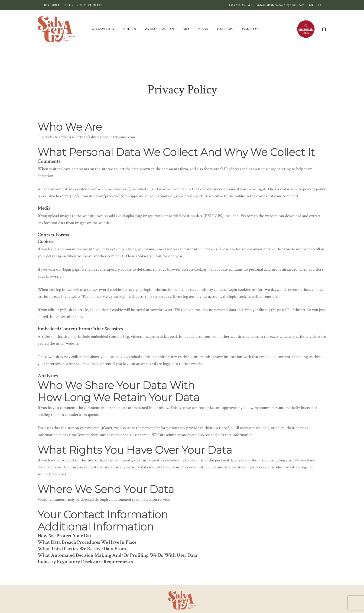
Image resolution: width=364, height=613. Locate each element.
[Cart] (324, 29)
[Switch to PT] (320, 5)
